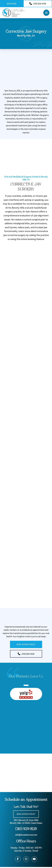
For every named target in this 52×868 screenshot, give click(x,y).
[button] (46, 13)
